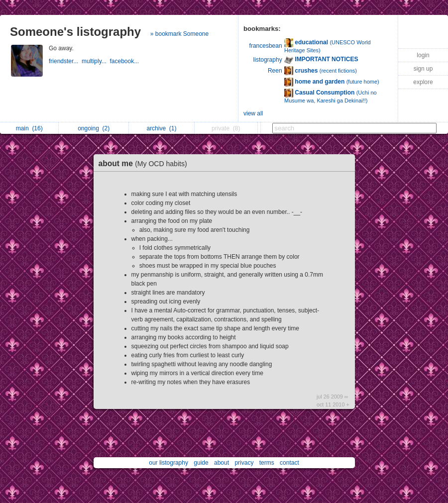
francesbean (266, 46)
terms (267, 463)
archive (161, 128)
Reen (275, 71)
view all (253, 113)
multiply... (96, 61)
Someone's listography (75, 32)
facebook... (125, 61)
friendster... (65, 61)
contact (289, 463)
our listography (168, 463)
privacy (244, 463)
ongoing (94, 128)
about (222, 463)
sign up (423, 69)
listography (268, 60)
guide (201, 463)
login (423, 55)
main (29, 128)
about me (145, 163)
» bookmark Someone (179, 34)
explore (423, 82)
